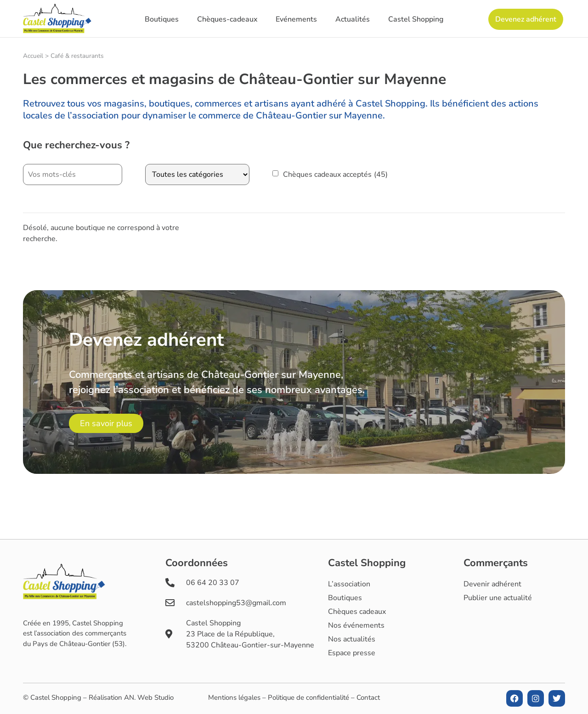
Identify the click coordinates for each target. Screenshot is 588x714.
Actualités (353, 19)
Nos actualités (352, 639)
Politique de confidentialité (308, 697)
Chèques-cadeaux (227, 19)
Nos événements (356, 625)
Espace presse (352, 653)
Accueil (33, 56)
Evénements (296, 19)
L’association (349, 584)
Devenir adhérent (492, 584)
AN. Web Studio (149, 697)
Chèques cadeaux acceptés (335, 174)
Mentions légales (234, 697)
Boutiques (162, 19)
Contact (368, 697)
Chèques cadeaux (357, 612)
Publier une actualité (498, 598)
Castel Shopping (416, 19)
